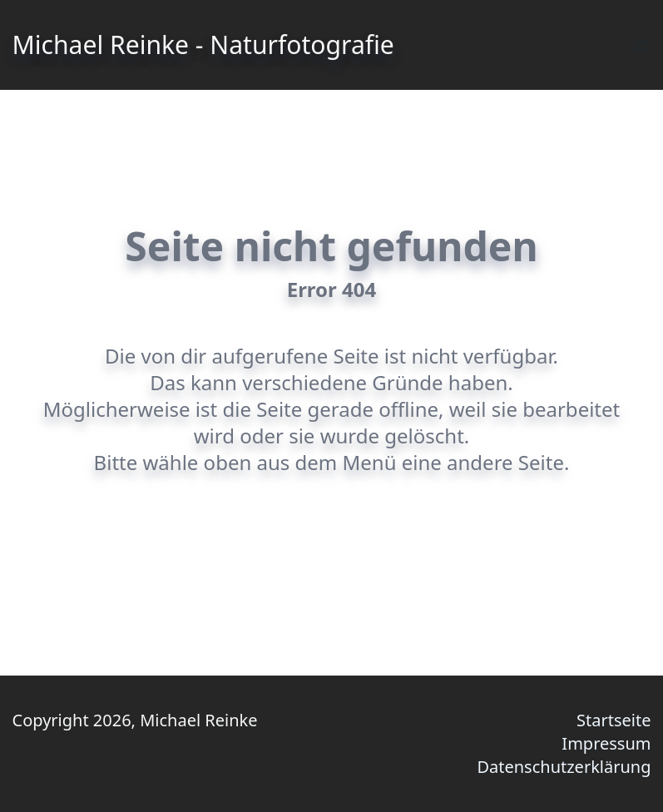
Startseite (614, 720)
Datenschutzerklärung (564, 767)
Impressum (606, 743)
